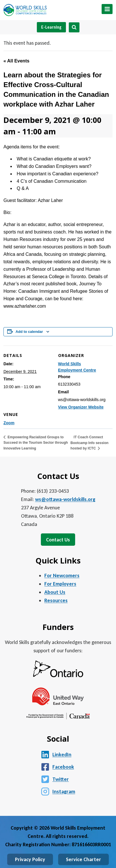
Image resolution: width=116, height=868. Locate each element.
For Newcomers (62, 576)
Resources (56, 600)
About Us (55, 592)
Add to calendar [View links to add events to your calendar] (29, 332)
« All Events (16, 61)
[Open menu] (107, 9)
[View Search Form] (74, 27)
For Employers (60, 584)
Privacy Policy (30, 859)
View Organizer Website (81, 407)
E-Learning (51, 27)
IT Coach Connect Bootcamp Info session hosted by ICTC (90, 443)
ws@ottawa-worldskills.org (65, 499)
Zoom (9, 423)
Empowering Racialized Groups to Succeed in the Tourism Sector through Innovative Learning (36, 443)
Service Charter (83, 859)
